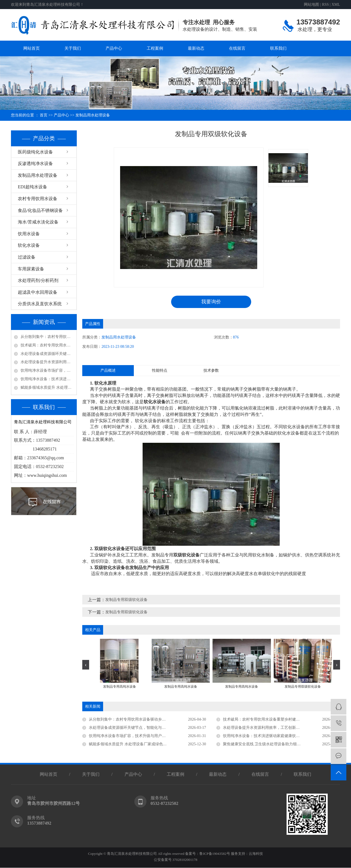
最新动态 (196, 48)
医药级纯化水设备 (35, 152)
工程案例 (155, 48)
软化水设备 (29, 245)
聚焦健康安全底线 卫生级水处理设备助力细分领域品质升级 (273, 744)
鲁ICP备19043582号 (215, 854)
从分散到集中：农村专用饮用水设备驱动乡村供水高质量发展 (47, 337)
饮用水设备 (29, 234)
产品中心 (114, 48)
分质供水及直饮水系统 (40, 304)
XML (336, 5)
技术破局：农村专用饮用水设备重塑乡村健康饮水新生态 (47, 345)
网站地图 (312, 5)
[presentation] (86, 665)
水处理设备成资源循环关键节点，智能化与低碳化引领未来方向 (47, 354)
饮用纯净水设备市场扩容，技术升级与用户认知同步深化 (47, 370)
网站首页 (32, 48)
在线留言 (237, 48)
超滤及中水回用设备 (38, 292)
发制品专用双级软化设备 (126, 600)
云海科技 (256, 854)
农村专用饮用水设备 (38, 199)
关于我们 (73, 48)
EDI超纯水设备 (32, 187)
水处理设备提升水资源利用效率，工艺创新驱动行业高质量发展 (47, 362)
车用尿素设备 (31, 269)
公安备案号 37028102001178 (176, 860)
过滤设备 (27, 257)
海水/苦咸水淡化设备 (38, 222)
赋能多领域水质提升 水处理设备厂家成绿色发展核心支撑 (47, 387)
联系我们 (278, 48)
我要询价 (211, 302)
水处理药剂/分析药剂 (38, 280)
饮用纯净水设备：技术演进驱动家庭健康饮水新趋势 (47, 379)
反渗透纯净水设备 (35, 163)
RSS (325, 5)
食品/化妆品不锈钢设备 (40, 210)
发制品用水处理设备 (93, 115)
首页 (44, 115)
